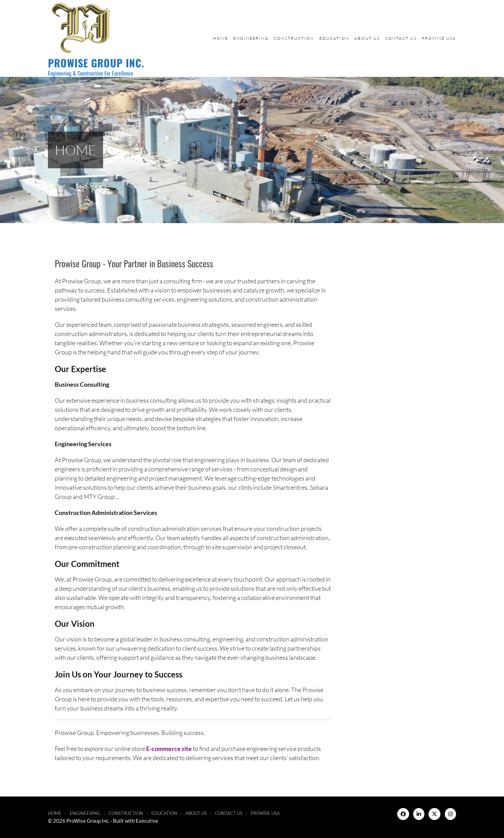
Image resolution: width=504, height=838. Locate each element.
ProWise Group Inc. (96, 63)
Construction (294, 38)
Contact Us (401, 38)
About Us (367, 38)
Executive (147, 821)
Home (221, 38)
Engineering (251, 38)
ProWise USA (439, 38)
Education (334, 38)
